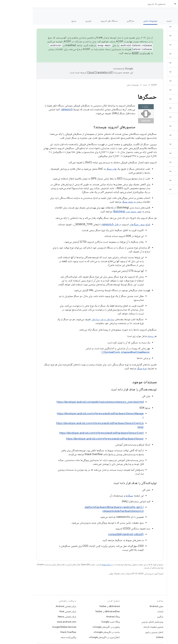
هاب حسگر (79, 169)
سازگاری (98, 21)
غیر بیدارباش (65, 319)
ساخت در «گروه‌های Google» (74, 632)
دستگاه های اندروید (76, 21)
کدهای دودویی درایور (122, 632)
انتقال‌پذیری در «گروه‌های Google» (72, 637)
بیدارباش (78, 319)
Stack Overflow (36, 632)
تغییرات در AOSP (108, 53)
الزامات (128, 611)
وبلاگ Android (80, 617)
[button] (159, 27)
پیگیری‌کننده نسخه (36, 637)
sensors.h (34, 109)
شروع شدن (153, 21)
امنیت (136, 21)
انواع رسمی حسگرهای (107, 224)
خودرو (56, 21)
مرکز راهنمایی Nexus (34, 617)
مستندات (170, 13)
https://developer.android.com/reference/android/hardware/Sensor (72, 439)
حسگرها (97, 496)
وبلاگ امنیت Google (78, 622)
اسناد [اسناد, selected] (148, 4)
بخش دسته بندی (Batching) (95, 211)
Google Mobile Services (31, 627)
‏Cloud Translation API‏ (67, 72)
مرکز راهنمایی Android (33, 606)
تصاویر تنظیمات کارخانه (121, 627)
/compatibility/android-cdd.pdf (93, 534)
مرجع (41, 21)
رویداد (118, 336)
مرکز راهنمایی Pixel (35, 611)
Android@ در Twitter (77, 606)
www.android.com (34, 622)
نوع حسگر (109, 368)
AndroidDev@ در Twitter (75, 611)
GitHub (127, 637)
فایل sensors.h (78, 224)
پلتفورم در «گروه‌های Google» (73, 627)
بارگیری (127, 617)
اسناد (112, 85)
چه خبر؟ (170, 21)
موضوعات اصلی (100, 85)
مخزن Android (124, 606)
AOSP (121, 85)
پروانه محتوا (74, 564)
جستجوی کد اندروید (124, 4)
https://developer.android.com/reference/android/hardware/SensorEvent (69, 433)
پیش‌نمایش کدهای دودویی (120, 622)
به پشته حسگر (96, 202)
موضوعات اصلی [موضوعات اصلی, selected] (118, 21)
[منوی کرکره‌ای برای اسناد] (141, 4)
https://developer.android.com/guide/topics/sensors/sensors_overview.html (67, 402)
